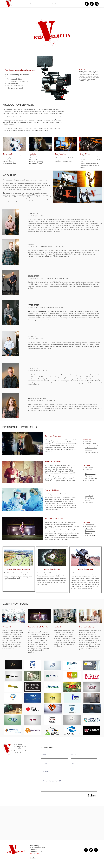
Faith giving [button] (89, 476)
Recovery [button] (88, 527)
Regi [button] (86, 452)
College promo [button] (90, 524)
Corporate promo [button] (90, 444)
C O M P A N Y (45, 772)
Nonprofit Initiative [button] (91, 478)
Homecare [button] (88, 500)
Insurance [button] (88, 441)
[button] (84, 441)
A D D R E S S (75, 763)
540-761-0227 (35, 854)
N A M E (44, 754)
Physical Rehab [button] (89, 502)
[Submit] (88, 795)
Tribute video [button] (89, 529)
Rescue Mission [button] (90, 480)
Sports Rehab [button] (89, 496)
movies (88, 78)
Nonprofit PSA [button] (89, 467)
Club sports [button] (89, 533)
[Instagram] (97, 4)
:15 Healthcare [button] (89, 498)
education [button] (94, 527)
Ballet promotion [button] (90, 474)
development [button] (95, 452)
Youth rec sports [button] (90, 531)
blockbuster (82, 78)
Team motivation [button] (90, 535)
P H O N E (44, 763)
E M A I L (74, 754)
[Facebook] (87, 4)
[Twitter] (92, 4)
